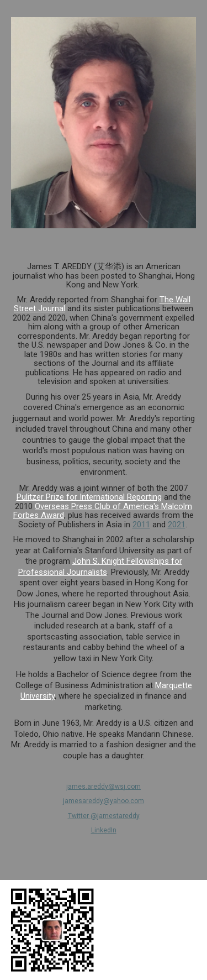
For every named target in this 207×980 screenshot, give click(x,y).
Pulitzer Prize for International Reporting (89, 497)
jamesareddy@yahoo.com (104, 801)
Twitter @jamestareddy (104, 816)
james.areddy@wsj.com (104, 787)
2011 (141, 525)
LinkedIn (104, 830)
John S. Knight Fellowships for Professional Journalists (100, 567)
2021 (177, 525)
